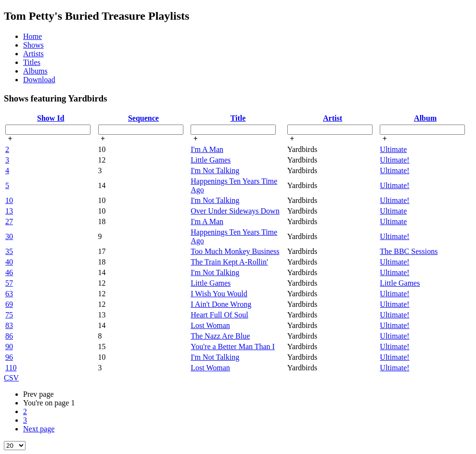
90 (9, 347)
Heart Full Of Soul (219, 315)
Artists (33, 54)
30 (9, 236)
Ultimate (393, 149)
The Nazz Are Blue (220, 336)
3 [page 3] (25, 420)
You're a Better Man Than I (233, 347)
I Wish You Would (219, 294)
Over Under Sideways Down (235, 211)
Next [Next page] (39, 429)
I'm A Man (207, 149)
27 (9, 221)
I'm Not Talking (215, 170)
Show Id (51, 118)
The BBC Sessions (409, 251)
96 (9, 357)
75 (9, 315)
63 (9, 294)
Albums (35, 71)
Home (32, 36)
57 (9, 283)
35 (9, 251)
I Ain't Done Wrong (221, 304)
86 (9, 336)
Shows (33, 45)
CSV (11, 378)
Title (238, 118)
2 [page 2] (25, 411)
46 (9, 272)
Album (425, 118)
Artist (333, 118)
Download (39, 80)
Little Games (211, 160)
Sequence (143, 118)
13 (9, 211)
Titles (32, 62)
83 (9, 325)
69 (9, 304)
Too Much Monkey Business (235, 251)
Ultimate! (394, 160)
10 (9, 200)
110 (11, 368)
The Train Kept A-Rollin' (229, 262)
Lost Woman (210, 325)
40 (9, 262)
